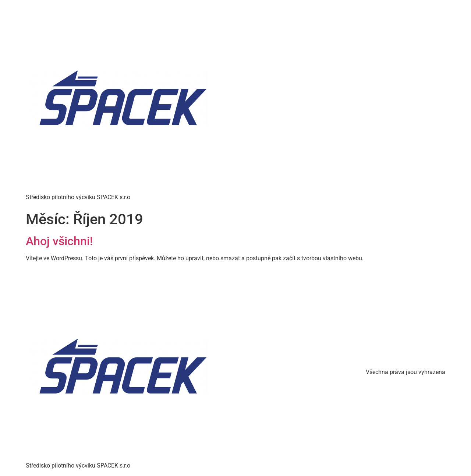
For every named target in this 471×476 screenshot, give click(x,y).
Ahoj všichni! (59, 241)
